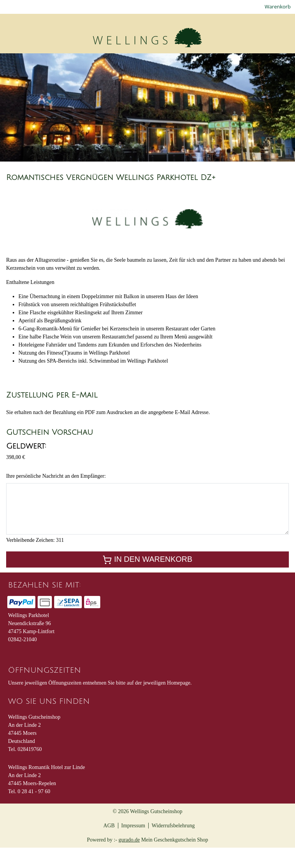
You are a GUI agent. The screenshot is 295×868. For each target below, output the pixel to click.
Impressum (133, 846)
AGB (109, 846)
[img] (61, 41)
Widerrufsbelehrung (173, 846)
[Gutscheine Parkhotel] (174, 65)
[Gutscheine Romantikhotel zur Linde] (82, 65)
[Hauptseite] (230, 65)
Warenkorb (278, 8)
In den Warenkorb (147, 580)
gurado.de (129, 860)
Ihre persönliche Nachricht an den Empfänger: (56, 496)
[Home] (12, 65)
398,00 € (16, 478)
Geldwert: (26, 467)
